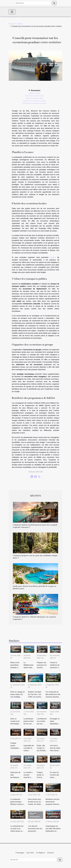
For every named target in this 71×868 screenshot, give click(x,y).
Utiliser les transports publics (34, 98)
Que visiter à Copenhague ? (54, 817)
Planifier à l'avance (34, 93)
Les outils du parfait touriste (36, 790)
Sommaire (36, 90)
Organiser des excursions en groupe (35, 101)
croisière (53, 257)
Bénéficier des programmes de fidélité (34, 103)
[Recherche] (33, 3)
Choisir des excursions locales (34, 96)
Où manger (20, 853)
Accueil (11, 24)
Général (20, 24)
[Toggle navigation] (12, 12)
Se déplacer (41, 853)
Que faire (30, 853)
